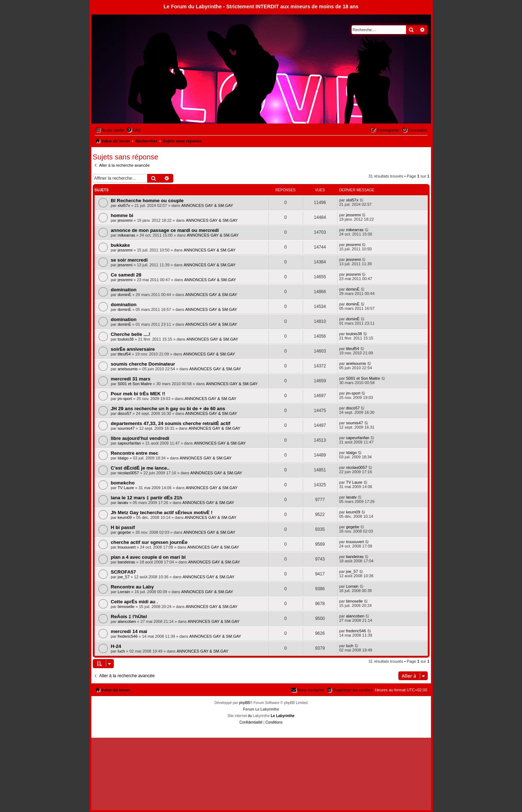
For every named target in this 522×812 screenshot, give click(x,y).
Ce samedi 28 (126, 275)
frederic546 (127, 636)
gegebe (124, 532)
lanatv (123, 503)
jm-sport (125, 399)
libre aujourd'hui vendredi (140, 438)
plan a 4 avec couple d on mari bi (148, 557)
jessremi (125, 220)
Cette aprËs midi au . (134, 602)
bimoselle (126, 607)
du (250, 716)
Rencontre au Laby (132, 587)
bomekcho (123, 483)
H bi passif (123, 527)
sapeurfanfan (129, 443)
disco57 (124, 413)
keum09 (125, 517)
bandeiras (126, 562)
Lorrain (124, 592)
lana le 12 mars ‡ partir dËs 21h (147, 498)
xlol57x (124, 205)
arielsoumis (128, 369)
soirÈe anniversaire (133, 349)
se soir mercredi (129, 260)
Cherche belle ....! (131, 334)
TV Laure (126, 488)
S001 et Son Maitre (134, 384)
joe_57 (123, 577)
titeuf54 (124, 354)
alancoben (127, 621)
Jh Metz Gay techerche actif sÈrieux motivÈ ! (162, 513)
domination (124, 290)
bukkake (121, 245)
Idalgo (123, 458)
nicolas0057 (128, 473)
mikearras (126, 235)
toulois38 (125, 339)
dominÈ (124, 295)
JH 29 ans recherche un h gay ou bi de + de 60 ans (168, 409)
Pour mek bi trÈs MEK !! (138, 394)
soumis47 (126, 428)
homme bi (122, 215)
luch (121, 651)
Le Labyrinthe (283, 716)
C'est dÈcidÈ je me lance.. (140, 468)
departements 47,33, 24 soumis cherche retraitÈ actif (171, 423)
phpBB (244, 703)
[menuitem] (133, 130)
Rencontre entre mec (135, 453)
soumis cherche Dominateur (143, 364)
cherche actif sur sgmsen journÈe (149, 542)
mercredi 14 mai (129, 631)
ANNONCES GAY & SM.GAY (207, 205)
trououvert (127, 547)
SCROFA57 (124, 572)
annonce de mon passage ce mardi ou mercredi (165, 230)
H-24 (116, 646)
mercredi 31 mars (131, 379)
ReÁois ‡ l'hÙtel (129, 617)
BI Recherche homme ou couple (147, 201)
